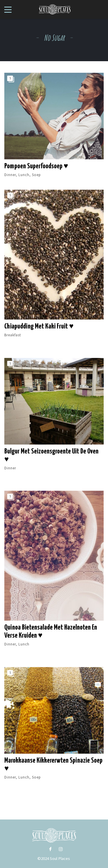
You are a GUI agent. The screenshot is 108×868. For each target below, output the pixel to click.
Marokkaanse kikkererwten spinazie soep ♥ (53, 765)
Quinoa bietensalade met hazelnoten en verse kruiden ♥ (51, 632)
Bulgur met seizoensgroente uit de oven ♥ (51, 456)
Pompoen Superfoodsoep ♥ (36, 166)
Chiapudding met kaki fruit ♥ (39, 326)
